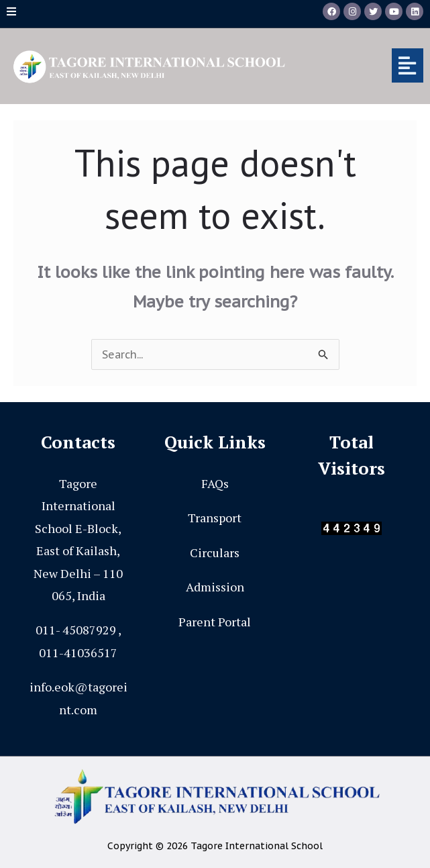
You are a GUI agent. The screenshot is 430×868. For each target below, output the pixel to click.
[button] (366, 65)
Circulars (215, 552)
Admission (215, 587)
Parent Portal (215, 622)
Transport (215, 518)
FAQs (215, 483)
